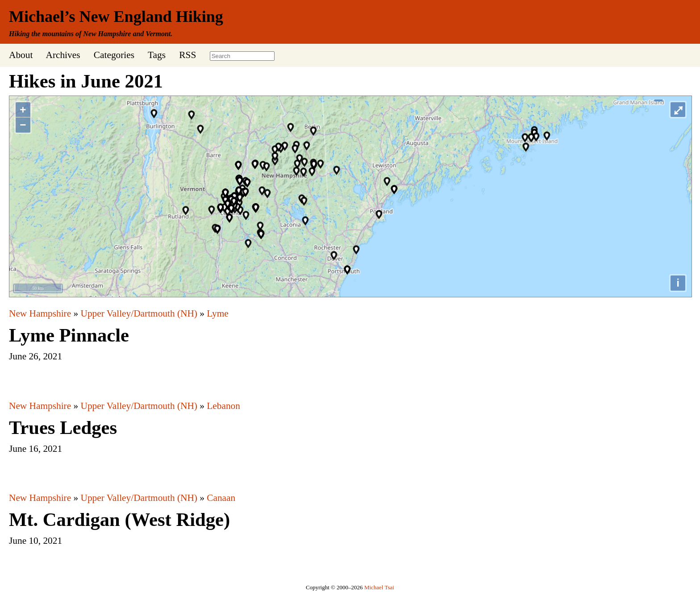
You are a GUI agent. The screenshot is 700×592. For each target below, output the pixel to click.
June (100, 81)
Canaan (221, 498)
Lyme (218, 313)
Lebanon (223, 406)
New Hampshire (40, 313)
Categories (114, 55)
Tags (157, 55)
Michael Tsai (379, 587)
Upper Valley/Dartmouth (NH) (139, 313)
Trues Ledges (63, 427)
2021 (144, 81)
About (21, 55)
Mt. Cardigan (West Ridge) (119, 519)
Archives (63, 55)
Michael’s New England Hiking (116, 17)
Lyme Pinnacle (69, 335)
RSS (187, 55)
